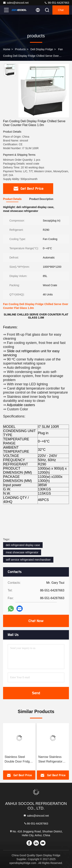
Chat (61, 10)
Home (7, 49)
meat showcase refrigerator (22, 552)
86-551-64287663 (57, 3)
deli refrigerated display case (23, 545)
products (20, 49)
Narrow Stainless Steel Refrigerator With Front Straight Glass (51, 760)
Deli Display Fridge (42, 49)
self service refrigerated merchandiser (28, 560)
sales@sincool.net (16, 3)
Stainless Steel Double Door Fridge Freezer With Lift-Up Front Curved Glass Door (18, 760)
